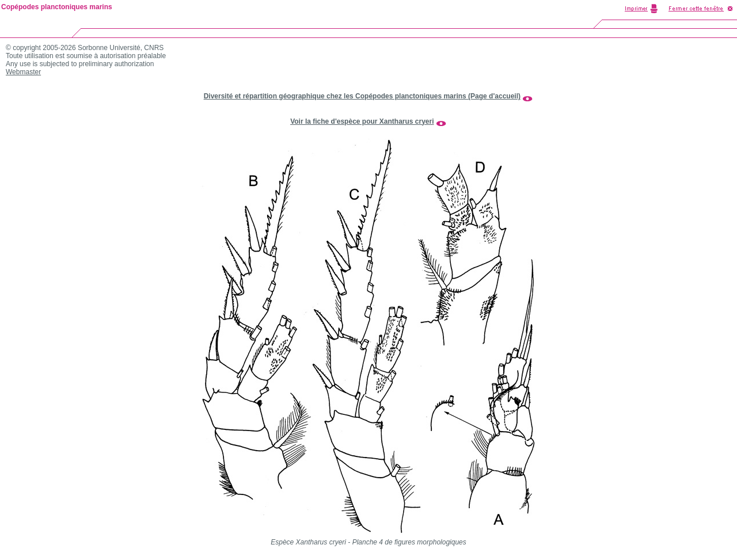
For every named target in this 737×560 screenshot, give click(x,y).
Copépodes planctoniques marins (57, 7)
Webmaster (23, 72)
